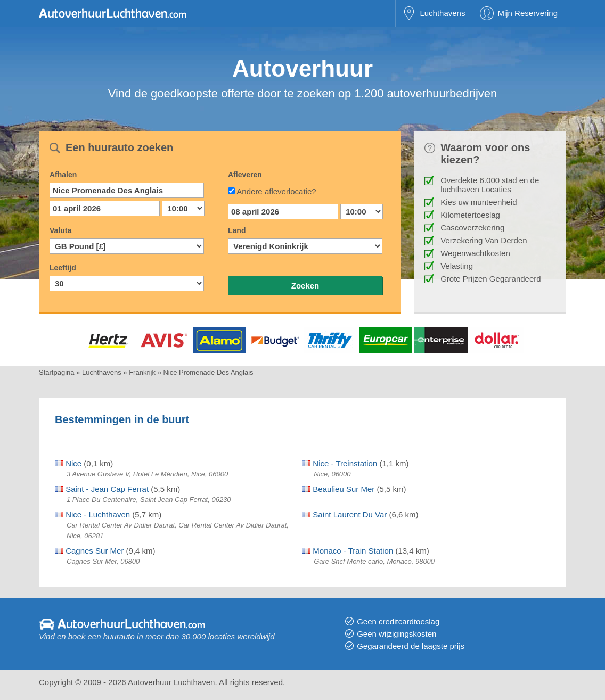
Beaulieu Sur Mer (338, 489)
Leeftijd (63, 268)
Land (237, 230)
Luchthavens (442, 13)
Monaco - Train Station (348, 551)
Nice (68, 463)
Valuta (60, 230)
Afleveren (245, 175)
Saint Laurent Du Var (344, 514)
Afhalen (63, 175)
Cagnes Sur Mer (89, 551)
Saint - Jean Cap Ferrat (102, 489)
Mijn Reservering (528, 13)
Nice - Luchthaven (92, 514)
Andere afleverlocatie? (276, 191)
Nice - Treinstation (340, 463)
